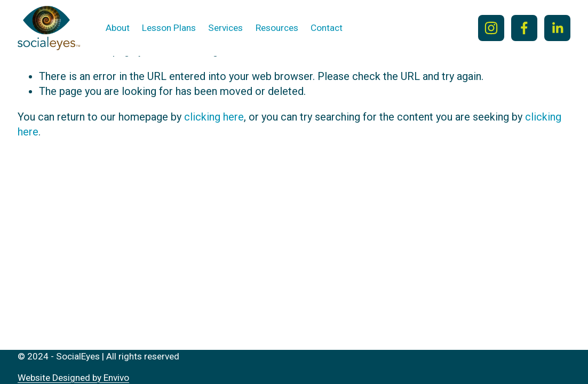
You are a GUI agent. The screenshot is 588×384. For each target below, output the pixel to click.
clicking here (214, 117)
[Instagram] (491, 28)
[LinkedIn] (557, 28)
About (118, 28)
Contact (327, 28)
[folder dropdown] (169, 28)
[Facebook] (524, 28)
